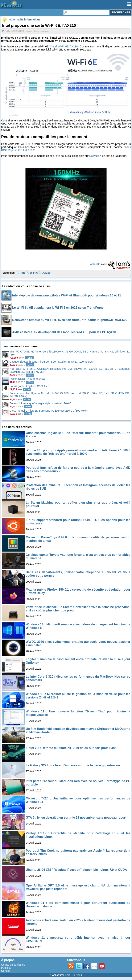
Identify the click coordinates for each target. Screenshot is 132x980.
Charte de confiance (13, 965)
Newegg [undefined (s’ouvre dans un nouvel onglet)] (94, 156)
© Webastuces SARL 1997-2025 (66, 975)
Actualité (95, 264)
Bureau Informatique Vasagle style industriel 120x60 (40, 403)
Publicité (6, 968)
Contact (6, 971)
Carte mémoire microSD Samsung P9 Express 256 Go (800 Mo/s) (49, 411)
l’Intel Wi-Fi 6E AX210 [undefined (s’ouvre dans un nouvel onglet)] (64, 46)
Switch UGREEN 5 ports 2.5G (27, 379)
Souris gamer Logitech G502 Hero (30, 386)
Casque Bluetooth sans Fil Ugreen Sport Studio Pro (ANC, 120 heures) (52, 362)
